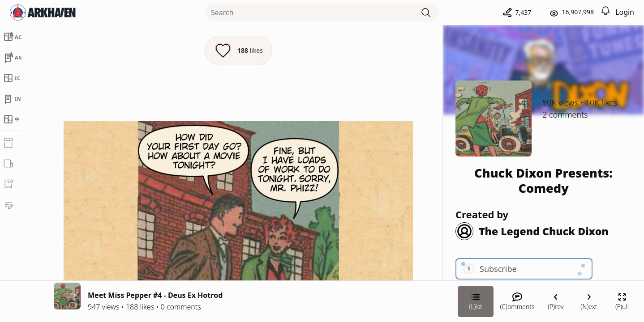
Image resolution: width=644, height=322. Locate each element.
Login (625, 12)
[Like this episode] (238, 51)
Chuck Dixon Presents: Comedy (543, 180)
